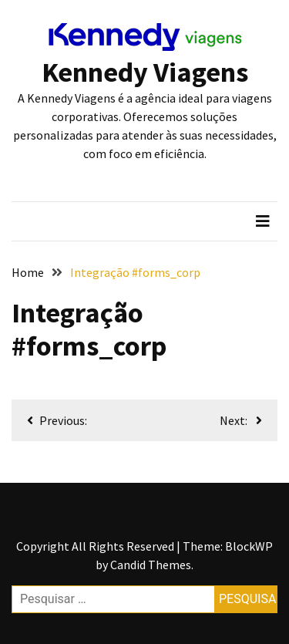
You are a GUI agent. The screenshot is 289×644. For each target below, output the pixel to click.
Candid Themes (151, 565)
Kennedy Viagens (145, 72)
